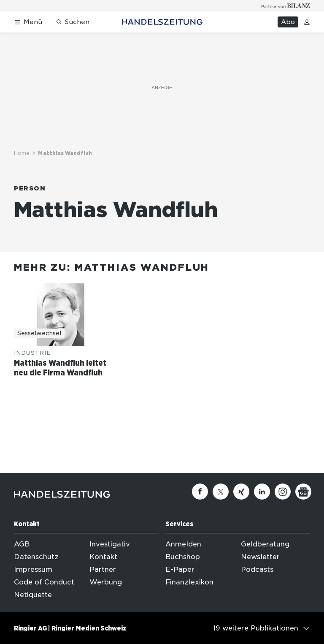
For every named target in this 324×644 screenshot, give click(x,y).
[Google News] (303, 492)
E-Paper (180, 569)
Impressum (33, 569)
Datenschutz (36, 557)
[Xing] (241, 492)
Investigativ (110, 544)
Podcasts (257, 569)
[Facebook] (200, 492)
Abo (288, 22)
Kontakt (103, 557)
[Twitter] (221, 492)
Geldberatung (265, 544)
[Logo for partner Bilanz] (286, 6)
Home (22, 153)
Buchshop (183, 557)
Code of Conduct (44, 582)
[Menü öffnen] (28, 22)
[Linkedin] (262, 492)
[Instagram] (283, 492)
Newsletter (260, 557)
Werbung (106, 582)
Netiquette (33, 595)
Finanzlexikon (189, 582)
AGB (22, 544)
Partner (103, 569)
